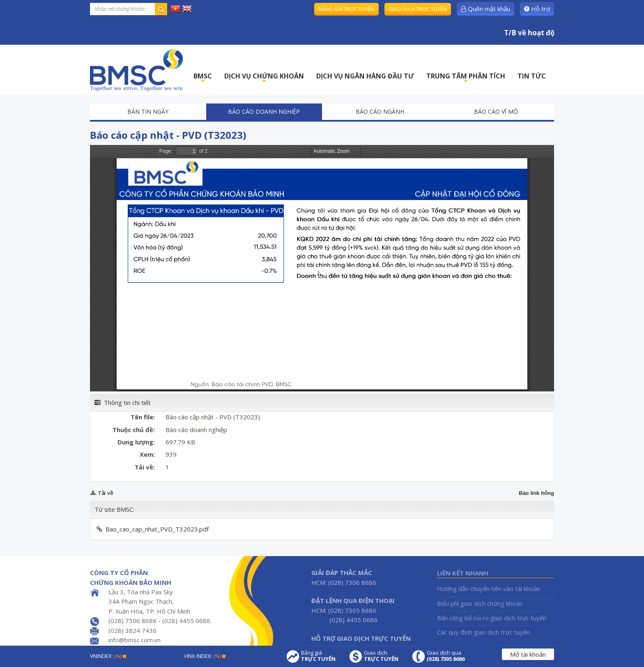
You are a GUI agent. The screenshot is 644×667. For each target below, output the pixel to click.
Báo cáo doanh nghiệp (264, 112)
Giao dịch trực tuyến (418, 9)
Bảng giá (318, 656)
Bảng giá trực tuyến (346, 9)
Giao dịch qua (446, 656)
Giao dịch (381, 656)
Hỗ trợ (537, 9)
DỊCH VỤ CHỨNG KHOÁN (264, 78)
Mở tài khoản (528, 654)
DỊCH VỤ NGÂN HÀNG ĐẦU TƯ (365, 76)
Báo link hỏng (536, 493)
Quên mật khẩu (485, 9)
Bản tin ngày (148, 112)
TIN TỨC (532, 76)
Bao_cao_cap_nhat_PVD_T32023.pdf (157, 529)
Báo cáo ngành (380, 112)
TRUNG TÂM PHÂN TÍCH (466, 78)
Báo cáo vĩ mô (496, 112)
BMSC (203, 78)
